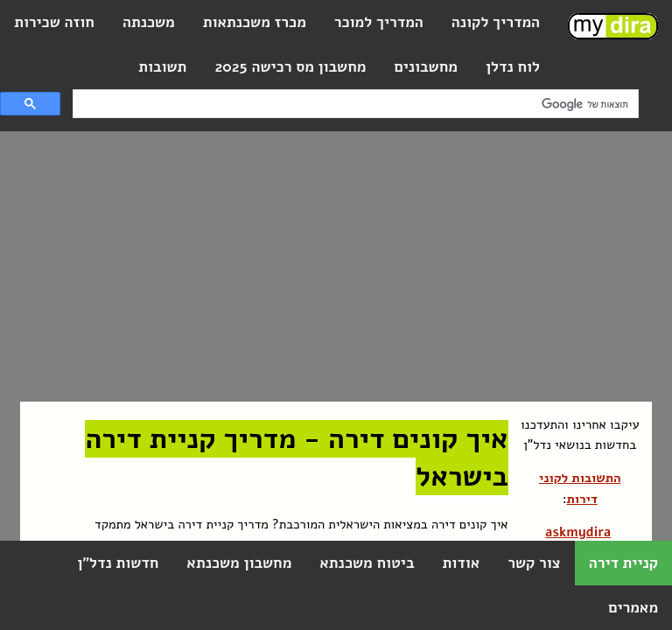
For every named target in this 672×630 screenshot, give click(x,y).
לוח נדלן (513, 67)
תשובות (162, 67)
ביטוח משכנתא (367, 563)
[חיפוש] (357, 104)
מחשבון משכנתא (239, 563)
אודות (461, 563)
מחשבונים (426, 67)
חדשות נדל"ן (118, 563)
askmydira (578, 532)
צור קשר (534, 563)
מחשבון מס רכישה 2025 (290, 67)
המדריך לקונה (496, 22)
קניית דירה (623, 563)
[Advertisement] (319, 266)
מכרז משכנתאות (255, 22)
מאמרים (633, 608)
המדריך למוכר (379, 22)
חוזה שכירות (54, 22)
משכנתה (149, 22)
